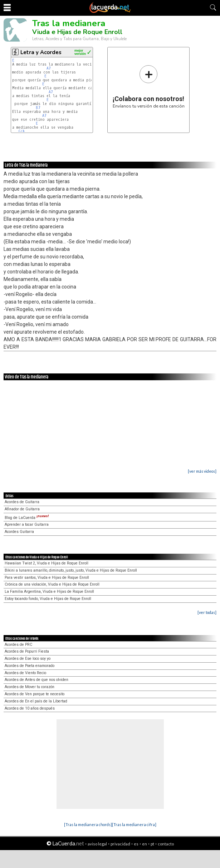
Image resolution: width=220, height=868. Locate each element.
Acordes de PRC (18, 645)
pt (152, 844)
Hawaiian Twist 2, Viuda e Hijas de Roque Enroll (47, 563)
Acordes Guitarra (19, 532)
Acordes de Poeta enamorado (30, 666)
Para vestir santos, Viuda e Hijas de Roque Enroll (47, 578)
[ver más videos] (202, 471)
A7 (49, 68)
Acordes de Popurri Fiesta (27, 651)
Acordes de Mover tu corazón (30, 687)
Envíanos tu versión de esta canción (149, 87)
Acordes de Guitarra (22, 502)
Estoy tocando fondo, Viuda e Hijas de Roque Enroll (48, 599)
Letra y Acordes (41, 52)
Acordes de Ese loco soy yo (28, 659)
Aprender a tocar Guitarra (27, 524)
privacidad (120, 844)
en (145, 844)
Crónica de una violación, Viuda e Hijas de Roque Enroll (52, 584)
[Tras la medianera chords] (88, 824)
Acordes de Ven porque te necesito (35, 694)
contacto (166, 844)
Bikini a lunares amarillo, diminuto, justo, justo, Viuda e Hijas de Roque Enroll (71, 570)
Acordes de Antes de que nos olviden (36, 680)
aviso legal (97, 844)
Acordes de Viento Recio (25, 673)
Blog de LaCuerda (27, 518)
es (136, 844)
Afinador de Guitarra (22, 509)
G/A (22, 131)
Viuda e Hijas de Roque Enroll (77, 32)
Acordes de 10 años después (30, 708)
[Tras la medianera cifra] (134, 824)
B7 (38, 108)
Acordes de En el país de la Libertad (36, 701)
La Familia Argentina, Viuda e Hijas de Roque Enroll (49, 592)
